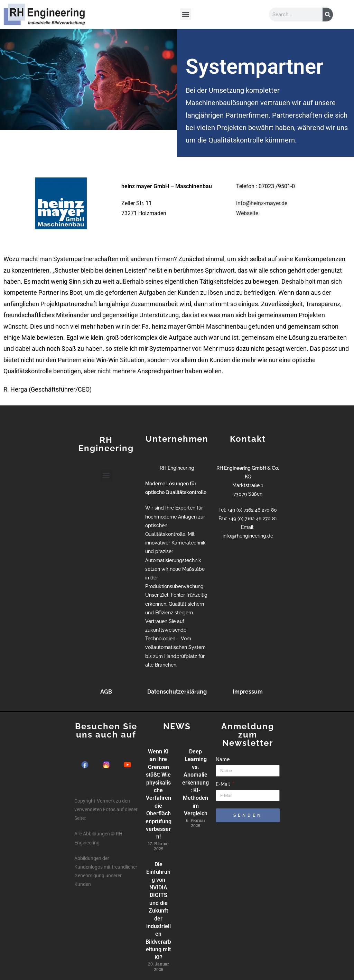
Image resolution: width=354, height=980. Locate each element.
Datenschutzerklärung (177, 692)
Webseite (247, 213)
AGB (106, 692)
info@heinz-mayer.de (262, 203)
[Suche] (328, 15)
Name (223, 759)
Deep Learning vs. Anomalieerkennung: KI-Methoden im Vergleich (195, 782)
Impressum (248, 692)
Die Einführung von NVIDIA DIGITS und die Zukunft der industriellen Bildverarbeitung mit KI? (158, 911)
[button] (185, 13)
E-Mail (223, 784)
